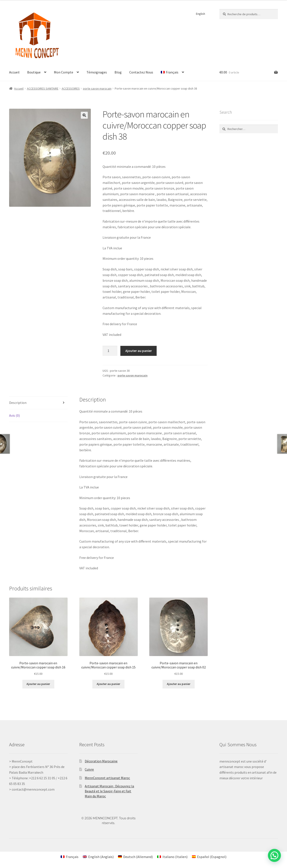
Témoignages (97, 72)
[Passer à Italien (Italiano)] (172, 857)
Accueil (14, 72)
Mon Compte (64, 72)
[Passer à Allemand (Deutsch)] (135, 857)
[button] (84, 115)
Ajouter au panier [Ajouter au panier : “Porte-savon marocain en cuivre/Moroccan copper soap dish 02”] (179, 684)
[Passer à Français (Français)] (70, 857)
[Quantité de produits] (110, 351)
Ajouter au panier (139, 351)
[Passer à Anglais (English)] (98, 857)
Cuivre (89, 769)
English (201, 14)
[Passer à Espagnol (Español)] (209, 857)
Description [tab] (18, 403)
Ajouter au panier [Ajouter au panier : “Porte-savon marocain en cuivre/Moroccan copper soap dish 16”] (38, 684)
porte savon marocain (97, 88)
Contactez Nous (141, 72)
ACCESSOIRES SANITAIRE (43, 88)
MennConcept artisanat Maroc (107, 778)
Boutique (34, 72)
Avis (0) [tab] (14, 415)
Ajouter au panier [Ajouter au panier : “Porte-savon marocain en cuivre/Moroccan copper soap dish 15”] (108, 684)
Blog (118, 72)
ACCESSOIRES (71, 88)
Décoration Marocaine (101, 761)
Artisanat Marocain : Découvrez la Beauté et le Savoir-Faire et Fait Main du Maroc (109, 791)
